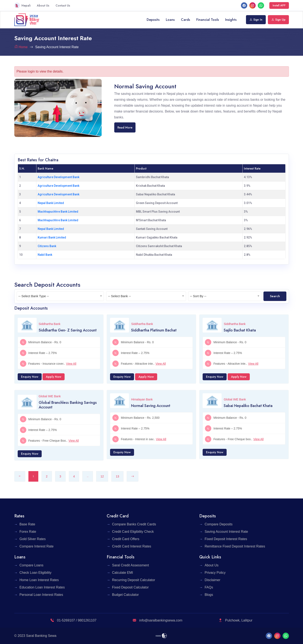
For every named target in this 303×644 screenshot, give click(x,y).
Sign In (256, 20)
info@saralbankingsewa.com (157, 620)
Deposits (153, 20)
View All (71, 364)
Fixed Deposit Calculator (130, 587)
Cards (185, 20)
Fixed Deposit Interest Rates (226, 539)
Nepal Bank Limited (51, 203)
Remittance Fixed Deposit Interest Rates (235, 546)
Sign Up (278, 20)
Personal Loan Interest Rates (41, 595)
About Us (43, 5)
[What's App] (261, 5)
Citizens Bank (47, 246)
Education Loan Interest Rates (42, 587)
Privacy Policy (215, 573)
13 (117, 476)
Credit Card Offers (126, 539)
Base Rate (27, 524)
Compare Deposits (219, 524)
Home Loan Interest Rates (39, 580)
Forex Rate (28, 532)
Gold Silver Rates (33, 539)
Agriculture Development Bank (58, 177)
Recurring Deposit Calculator (134, 580)
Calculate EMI (122, 573)
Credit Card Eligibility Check (133, 532)
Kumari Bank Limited (52, 237)
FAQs (209, 587)
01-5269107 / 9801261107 (73, 620)
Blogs (209, 595)
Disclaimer (212, 580)
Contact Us (63, 5)
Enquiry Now (30, 377)
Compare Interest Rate (37, 546)
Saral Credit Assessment (130, 565)
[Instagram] (252, 5)
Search (275, 296)
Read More (125, 127)
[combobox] (60, 296)
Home (23, 47)
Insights (231, 20)
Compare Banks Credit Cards (134, 524)
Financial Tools (208, 20)
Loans (170, 20)
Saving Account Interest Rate (226, 532)
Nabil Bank (45, 255)
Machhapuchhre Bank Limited (58, 212)
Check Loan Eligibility (36, 573)
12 (102, 476)
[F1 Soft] (161, 636)
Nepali (22, 5)
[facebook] (244, 5)
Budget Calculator (125, 595)
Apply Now (54, 377)
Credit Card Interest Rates (132, 546)
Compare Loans (32, 565)
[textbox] (60, 296)
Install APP (279, 5)
